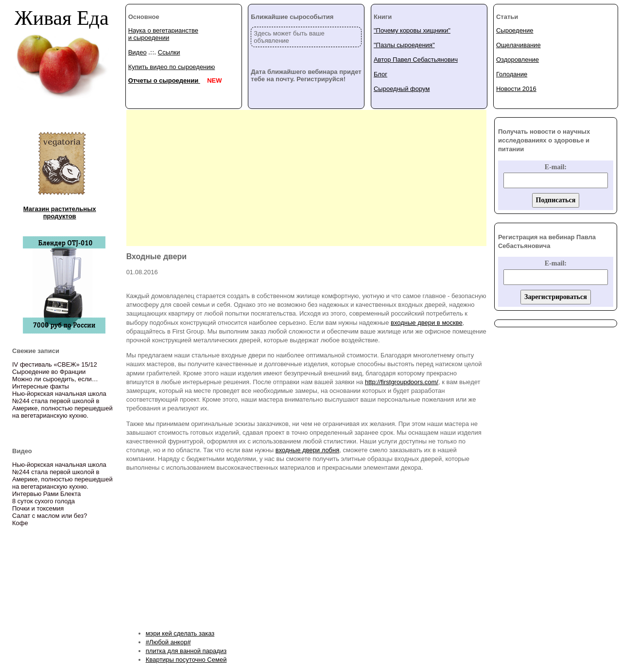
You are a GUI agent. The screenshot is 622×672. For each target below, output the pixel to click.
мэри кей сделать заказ (180, 633)
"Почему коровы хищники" (412, 30)
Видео (138, 52)
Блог (380, 74)
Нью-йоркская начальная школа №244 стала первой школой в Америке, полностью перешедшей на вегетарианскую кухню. (62, 405)
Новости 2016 (516, 89)
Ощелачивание (518, 45)
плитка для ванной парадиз (186, 651)
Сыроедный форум (402, 89)
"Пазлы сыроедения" (404, 45)
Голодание (512, 74)
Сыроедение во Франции (49, 372)
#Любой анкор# (168, 642)
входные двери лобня (307, 450)
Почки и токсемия (38, 508)
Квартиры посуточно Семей (186, 660)
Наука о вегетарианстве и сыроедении (163, 34)
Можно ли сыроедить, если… (55, 379)
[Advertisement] (306, 178)
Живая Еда (62, 18)
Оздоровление (518, 60)
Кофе (20, 523)
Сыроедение (515, 30)
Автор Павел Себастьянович (416, 60)
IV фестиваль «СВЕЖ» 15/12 (55, 364)
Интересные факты (41, 386)
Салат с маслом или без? (50, 516)
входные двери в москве (427, 323)
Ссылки (169, 52)
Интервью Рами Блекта (46, 494)
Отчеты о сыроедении (164, 80)
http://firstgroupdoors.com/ (402, 382)
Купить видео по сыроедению (172, 67)
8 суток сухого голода (43, 501)
